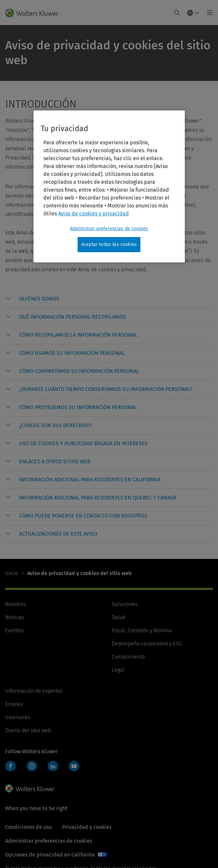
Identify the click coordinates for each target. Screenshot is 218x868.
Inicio (12, 573)
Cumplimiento (128, 657)
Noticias (15, 617)
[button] (116, 299)
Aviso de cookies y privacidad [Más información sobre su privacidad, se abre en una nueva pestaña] (94, 214)
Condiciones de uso (28, 827)
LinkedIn (53, 766)
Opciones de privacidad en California (50, 855)
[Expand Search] (177, 13)
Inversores (18, 717)
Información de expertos (34, 691)
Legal (118, 670)
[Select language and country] (193, 13)
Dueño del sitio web (28, 730)
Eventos (14, 630)
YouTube (74, 766)
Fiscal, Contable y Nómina (142, 630)
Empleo (14, 704)
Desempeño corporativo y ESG (147, 644)
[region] (109, 186)
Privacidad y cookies (87, 827)
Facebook (11, 766)
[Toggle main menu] (208, 13)
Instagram (32, 766)
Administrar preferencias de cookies (49, 841)
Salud (119, 617)
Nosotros (16, 604)
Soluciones (125, 604)
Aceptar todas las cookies (109, 244)
